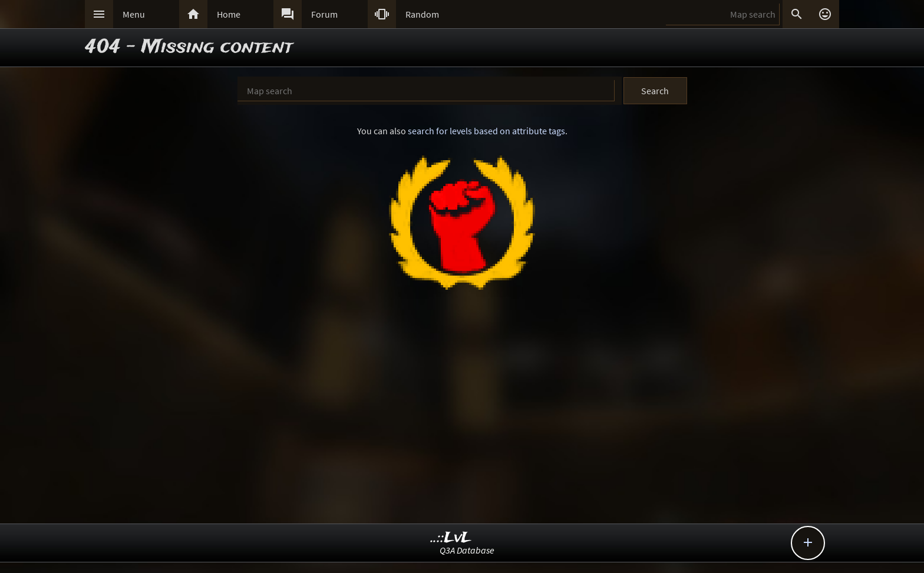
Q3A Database (467, 550)
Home (229, 14)
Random (422, 14)
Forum (324, 14)
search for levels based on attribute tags (486, 131)
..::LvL (451, 538)
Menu (134, 14)
